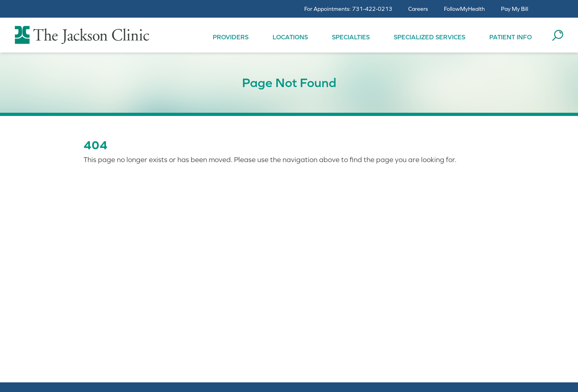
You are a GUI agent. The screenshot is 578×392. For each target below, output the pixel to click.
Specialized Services (429, 37)
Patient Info (511, 37)
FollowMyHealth (464, 9)
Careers (418, 9)
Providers (231, 37)
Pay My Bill (515, 9)
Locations (290, 37)
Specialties (351, 37)
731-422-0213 (372, 9)
